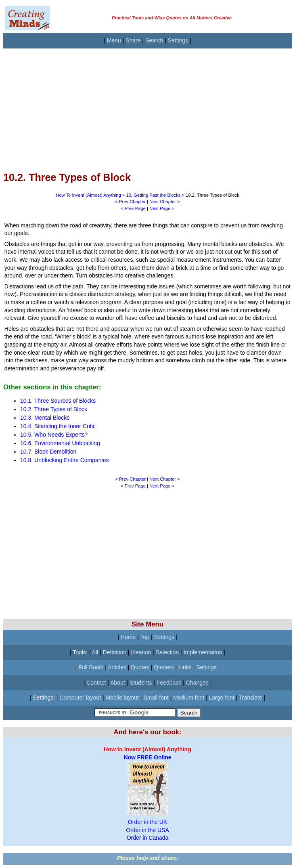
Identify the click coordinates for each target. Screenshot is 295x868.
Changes (197, 683)
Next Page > (162, 208)
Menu (114, 40)
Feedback (169, 683)
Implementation (203, 652)
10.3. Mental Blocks (45, 418)
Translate (251, 698)
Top (145, 637)
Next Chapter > (165, 202)
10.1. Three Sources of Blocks (58, 401)
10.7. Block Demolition (48, 452)
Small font (156, 698)
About (118, 683)
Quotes (140, 667)
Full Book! (91, 667)
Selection (167, 652)
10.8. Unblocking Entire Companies (64, 460)
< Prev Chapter (130, 202)
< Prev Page (133, 208)
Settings (178, 40)
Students (141, 683)
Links (185, 667)
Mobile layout (122, 698)
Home (128, 637)
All (95, 652)
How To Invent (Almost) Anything (88, 195)
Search (154, 40)
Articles (117, 667)
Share (133, 40)
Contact (96, 683)
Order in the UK (147, 822)
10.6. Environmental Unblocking (60, 443)
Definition (115, 652)
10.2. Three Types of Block (54, 409)
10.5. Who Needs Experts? (54, 435)
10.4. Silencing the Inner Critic (58, 426)
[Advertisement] (147, 105)
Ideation (141, 652)
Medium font (189, 698)
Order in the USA (147, 830)
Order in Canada (148, 838)
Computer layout (80, 698)
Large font (222, 698)
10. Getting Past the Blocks (153, 195)
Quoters (164, 667)
